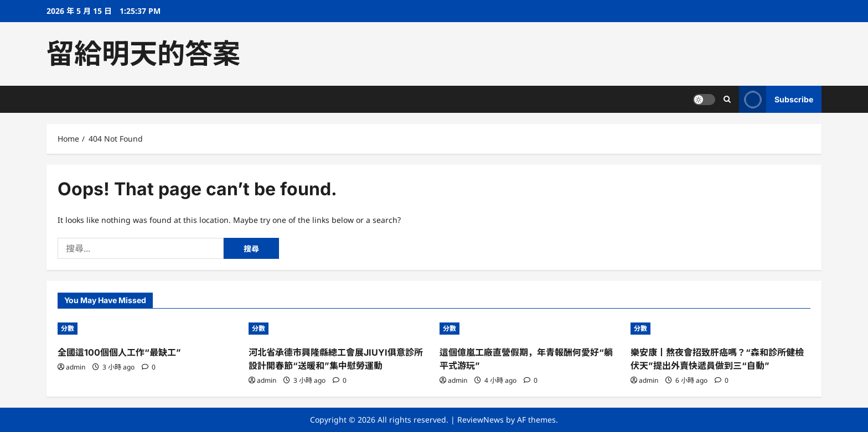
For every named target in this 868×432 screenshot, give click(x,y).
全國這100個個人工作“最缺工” (119, 352)
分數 (68, 328)
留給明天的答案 (143, 54)
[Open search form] (727, 99)
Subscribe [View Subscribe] (776, 99)
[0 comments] (149, 367)
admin (76, 367)
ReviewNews (480, 420)
